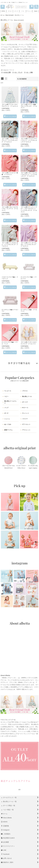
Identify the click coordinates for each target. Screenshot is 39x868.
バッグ (6, 408)
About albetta (20, 623)
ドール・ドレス (17, 72)
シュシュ (7, 419)
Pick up (20, 486)
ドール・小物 (28, 72)
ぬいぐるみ (8, 424)
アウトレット (26, 430)
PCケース (25, 408)
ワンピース (8, 391)
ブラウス (25, 391)
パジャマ (25, 419)
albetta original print (20, 448)
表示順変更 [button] (22, 79)
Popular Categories (20, 378)
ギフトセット (26, 424)
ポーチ (6, 413)
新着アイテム (8, 430)
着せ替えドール (27, 396)
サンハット (26, 413)
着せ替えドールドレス (10, 402)
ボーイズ (25, 402)
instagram (20, 563)
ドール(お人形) (6, 72)
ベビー (6, 396)
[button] (3, 7)
